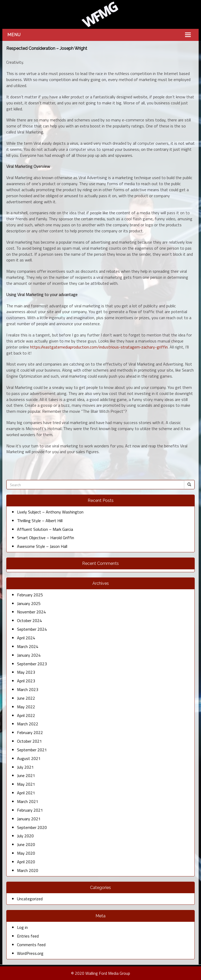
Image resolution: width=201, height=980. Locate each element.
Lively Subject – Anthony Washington (50, 512)
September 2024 (32, 629)
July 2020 (25, 836)
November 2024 (31, 612)
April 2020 (26, 862)
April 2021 (26, 793)
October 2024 (29, 620)
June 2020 (26, 844)
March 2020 (28, 870)
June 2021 (26, 775)
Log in (22, 927)
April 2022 (26, 715)
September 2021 (32, 750)
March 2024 (28, 646)
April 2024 (26, 638)
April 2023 (26, 681)
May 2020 (26, 853)
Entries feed (28, 936)
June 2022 (26, 698)
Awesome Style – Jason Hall (42, 546)
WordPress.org (30, 953)
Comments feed (31, 945)
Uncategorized (30, 899)
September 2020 (32, 827)
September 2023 (32, 664)
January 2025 (29, 603)
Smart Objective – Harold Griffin (46, 538)
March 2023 (28, 689)
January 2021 (29, 819)
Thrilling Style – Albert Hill (40, 521)
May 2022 (26, 707)
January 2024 (29, 655)
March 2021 (28, 801)
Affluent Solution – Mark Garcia (45, 529)
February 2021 (30, 810)
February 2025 (30, 595)
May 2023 (26, 672)
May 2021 (26, 784)
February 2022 (30, 732)
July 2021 (25, 767)
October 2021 (29, 741)
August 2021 (29, 758)
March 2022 (28, 724)
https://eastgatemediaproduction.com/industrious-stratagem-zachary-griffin (99, 347)
